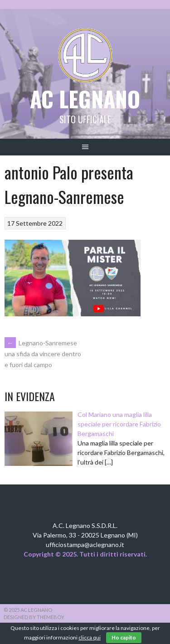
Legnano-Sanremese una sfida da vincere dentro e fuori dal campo (43, 354)
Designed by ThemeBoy (34, 617)
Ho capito (124, 637)
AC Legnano (85, 99)
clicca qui (90, 637)
